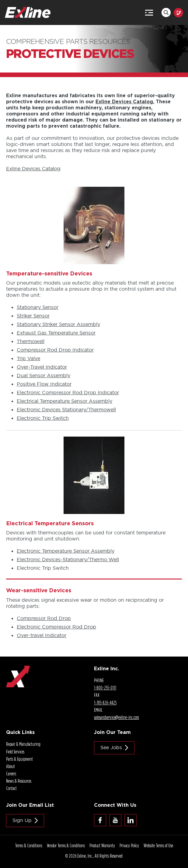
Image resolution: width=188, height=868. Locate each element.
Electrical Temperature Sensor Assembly (64, 401)
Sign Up (22, 820)
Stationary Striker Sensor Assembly (58, 324)
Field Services (15, 752)
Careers (11, 774)
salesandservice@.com (117, 717)
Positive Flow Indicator (44, 384)
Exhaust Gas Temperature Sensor (56, 333)
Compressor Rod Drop (44, 618)
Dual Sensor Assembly (44, 375)
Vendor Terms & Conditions (66, 845)
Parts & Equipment (19, 759)
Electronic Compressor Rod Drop (56, 627)
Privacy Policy (129, 845)
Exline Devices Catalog (33, 168)
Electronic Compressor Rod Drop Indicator (68, 392)
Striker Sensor (33, 316)
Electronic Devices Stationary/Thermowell (66, 409)
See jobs (111, 747)
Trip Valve (28, 358)
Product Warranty (102, 845)
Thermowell (31, 341)
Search (166, 12)
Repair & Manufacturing (23, 744)
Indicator (42, 367)
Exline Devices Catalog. (125, 101)
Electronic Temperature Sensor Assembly (66, 551)
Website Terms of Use (158, 845)
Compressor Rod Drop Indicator (55, 350)
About (10, 766)
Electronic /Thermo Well (68, 559)
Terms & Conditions (29, 845)
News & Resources (19, 781)
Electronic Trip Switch (43, 418)
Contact (11, 788)
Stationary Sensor (38, 307)
